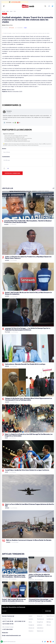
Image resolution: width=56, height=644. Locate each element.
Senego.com (40, 616)
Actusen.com (31, 628)
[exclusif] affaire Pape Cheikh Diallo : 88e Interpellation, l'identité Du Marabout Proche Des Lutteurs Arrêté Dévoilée (28, 222)
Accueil (4, 11)
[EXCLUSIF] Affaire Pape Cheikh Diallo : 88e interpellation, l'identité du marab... (14, 576)
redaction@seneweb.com (13, 635)
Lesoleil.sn (31, 619)
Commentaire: (27, 163)
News (8, 11)
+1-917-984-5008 (7, 629)
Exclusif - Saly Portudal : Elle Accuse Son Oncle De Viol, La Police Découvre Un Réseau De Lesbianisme (28, 293)
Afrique (7, 508)
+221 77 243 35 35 (8, 621)
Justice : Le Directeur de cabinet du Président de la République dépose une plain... (40, 576)
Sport (11, 11)
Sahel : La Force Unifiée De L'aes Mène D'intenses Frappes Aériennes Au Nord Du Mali (29, 505)
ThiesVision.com (40, 619)
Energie (7, 366)
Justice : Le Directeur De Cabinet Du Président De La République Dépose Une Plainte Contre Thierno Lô (28, 257)
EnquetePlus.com (50, 616)
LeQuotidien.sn (40, 628)
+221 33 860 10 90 (20, 621)
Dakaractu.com (40, 631)
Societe (6, 224)
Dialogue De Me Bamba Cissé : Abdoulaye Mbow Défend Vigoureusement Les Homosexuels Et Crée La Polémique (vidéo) (28, 399)
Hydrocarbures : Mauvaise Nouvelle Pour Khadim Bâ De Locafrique (25, 364)
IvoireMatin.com (50, 619)
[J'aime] (14, 123)
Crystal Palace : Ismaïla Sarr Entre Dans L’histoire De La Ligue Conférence (27, 470)
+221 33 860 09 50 (8, 624)
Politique (7, 332)
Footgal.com (31, 625)
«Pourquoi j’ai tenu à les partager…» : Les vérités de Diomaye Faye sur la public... (41, 600)
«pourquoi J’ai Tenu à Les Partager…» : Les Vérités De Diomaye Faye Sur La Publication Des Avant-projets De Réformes (28, 329)
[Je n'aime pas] (19, 123)
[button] (7, 123)
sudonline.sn (40, 625)
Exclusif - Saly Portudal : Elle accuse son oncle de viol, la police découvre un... (14, 600)
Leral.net (30, 616)
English (25, 28)
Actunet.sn (31, 631)
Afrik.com (49, 625)
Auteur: (27, 151)
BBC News (49, 622)
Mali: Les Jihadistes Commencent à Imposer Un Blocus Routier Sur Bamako (29, 540)
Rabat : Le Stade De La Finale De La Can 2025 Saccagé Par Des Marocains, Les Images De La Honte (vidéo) (29, 435)
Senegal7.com (40, 622)
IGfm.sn (30, 622)
